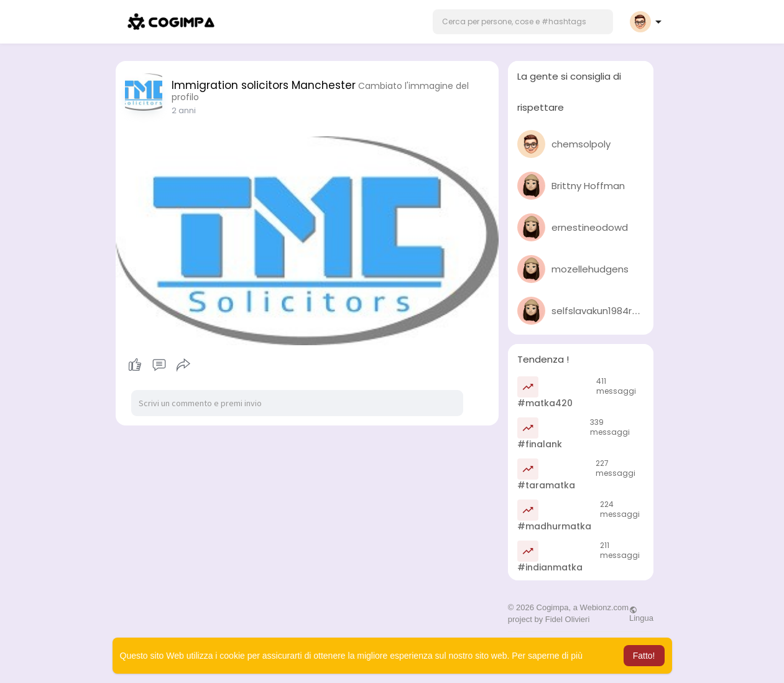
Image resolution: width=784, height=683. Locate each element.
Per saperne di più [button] (547, 656)
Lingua (641, 614)
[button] (523, 22)
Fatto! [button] (644, 656)
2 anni (184, 110)
